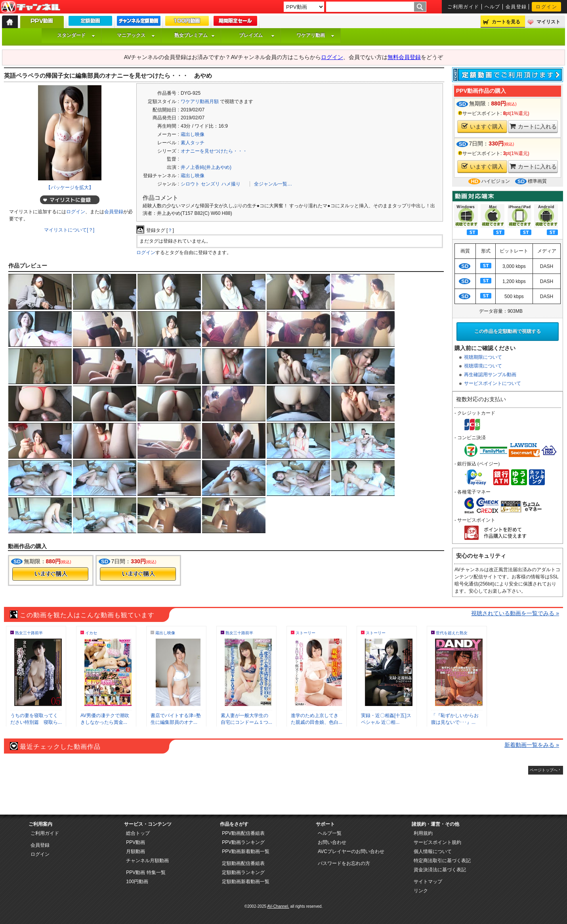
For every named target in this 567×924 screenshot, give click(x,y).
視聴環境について (483, 366)
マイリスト (548, 22)
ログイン (546, 7)
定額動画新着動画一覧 (246, 882)
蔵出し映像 (193, 134)
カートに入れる (533, 126)
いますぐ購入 (482, 126)
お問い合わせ (332, 842)
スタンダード (76, 35)
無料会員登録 (404, 57)
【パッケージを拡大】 (70, 187)
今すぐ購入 (50, 574)
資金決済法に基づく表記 (440, 870)
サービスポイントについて (493, 383)
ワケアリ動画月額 (200, 101)
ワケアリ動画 (315, 35)
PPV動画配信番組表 (243, 833)
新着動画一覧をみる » (532, 745)
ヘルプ (493, 7)
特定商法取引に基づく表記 (442, 861)
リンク (421, 891)
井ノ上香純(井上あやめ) (206, 167)
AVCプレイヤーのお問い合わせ (351, 851)
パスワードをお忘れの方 (344, 863)
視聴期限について (483, 357)
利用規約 (423, 833)
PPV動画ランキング (243, 842)
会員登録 (516, 7)
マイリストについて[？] (69, 230)
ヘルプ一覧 (330, 833)
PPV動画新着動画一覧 (246, 851)
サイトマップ (428, 882)
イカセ (91, 633)
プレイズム (257, 35)
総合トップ (138, 833)
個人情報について (433, 851)
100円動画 (137, 882)
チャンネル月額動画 (147, 861)
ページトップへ (544, 770)
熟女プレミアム (195, 35)
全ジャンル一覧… (273, 184)
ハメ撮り (231, 184)
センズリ (210, 184)
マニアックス (136, 35)
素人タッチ (193, 143)
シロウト (190, 184)
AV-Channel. (278, 906)
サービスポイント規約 (437, 842)
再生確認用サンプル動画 (490, 375)
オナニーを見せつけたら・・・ (214, 151)
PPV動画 (136, 842)
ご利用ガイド (463, 7)
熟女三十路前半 (29, 633)
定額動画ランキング (243, 872)
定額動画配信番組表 (243, 863)
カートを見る (506, 22)
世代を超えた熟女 (452, 633)
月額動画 (136, 851)
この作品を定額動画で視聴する (508, 331)
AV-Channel (31, 7)
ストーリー (305, 633)
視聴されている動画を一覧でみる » (515, 613)
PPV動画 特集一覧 (146, 872)
